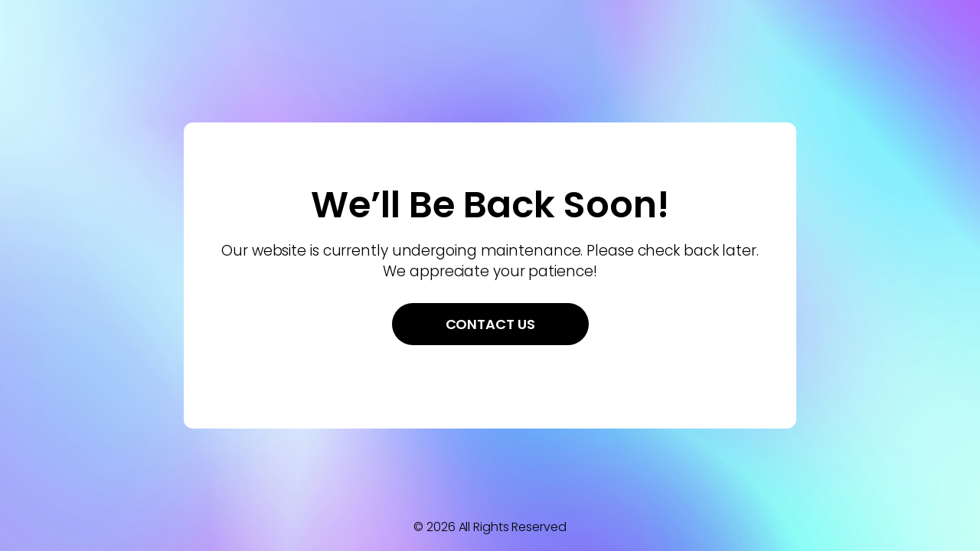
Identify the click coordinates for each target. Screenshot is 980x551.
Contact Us (490, 324)
